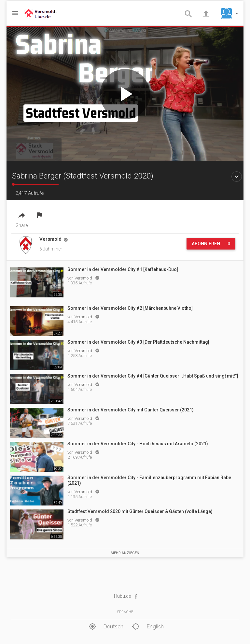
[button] (231, 13)
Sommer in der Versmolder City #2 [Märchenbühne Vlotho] (130, 308)
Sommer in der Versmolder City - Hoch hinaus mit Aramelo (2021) (138, 444)
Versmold (84, 278)
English (147, 627)
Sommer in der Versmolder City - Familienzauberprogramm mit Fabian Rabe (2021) (149, 480)
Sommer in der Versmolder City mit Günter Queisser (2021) (131, 410)
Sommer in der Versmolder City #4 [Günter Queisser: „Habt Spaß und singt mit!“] (153, 376)
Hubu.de (122, 596)
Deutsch (105, 627)
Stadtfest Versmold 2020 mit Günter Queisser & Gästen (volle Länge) (140, 511)
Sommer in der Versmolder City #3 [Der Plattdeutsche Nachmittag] (138, 342)
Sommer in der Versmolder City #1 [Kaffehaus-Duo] (123, 269)
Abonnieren (211, 244)
